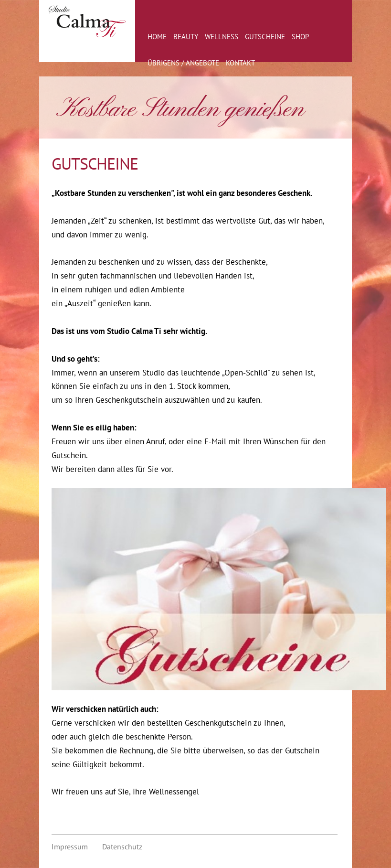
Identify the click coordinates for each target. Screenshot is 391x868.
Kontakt (240, 63)
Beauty (186, 37)
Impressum (70, 847)
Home (157, 37)
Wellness (222, 37)
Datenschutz (122, 847)
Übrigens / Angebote (183, 63)
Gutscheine (265, 37)
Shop (300, 37)
